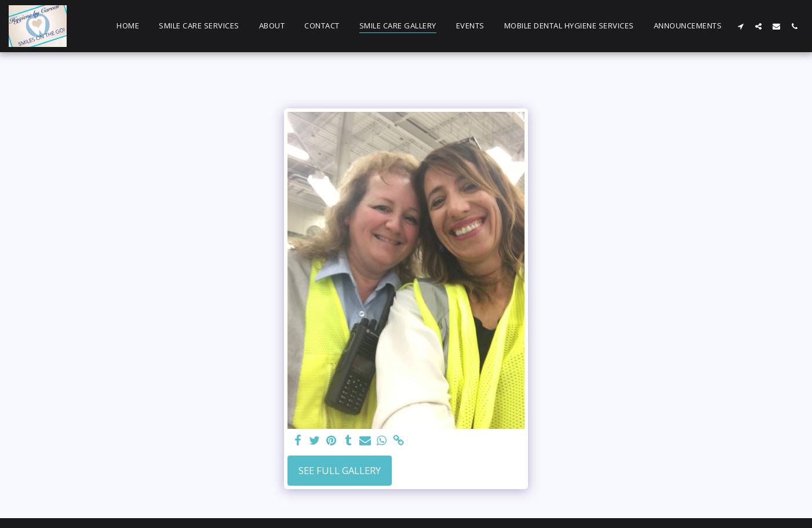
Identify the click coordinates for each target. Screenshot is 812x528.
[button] (740, 26)
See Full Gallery (340, 470)
